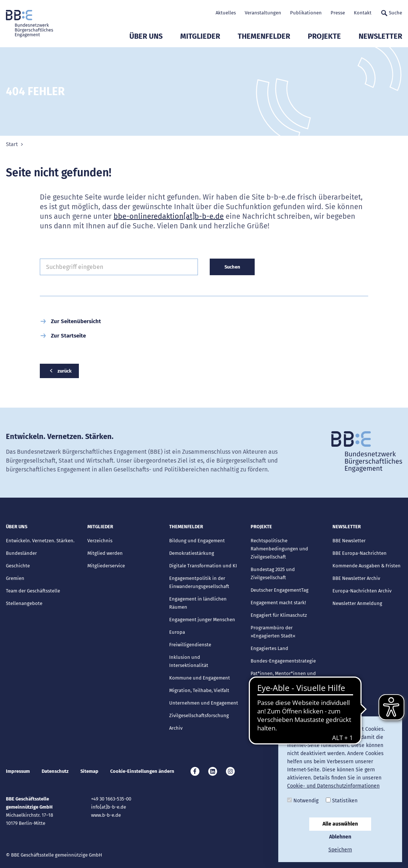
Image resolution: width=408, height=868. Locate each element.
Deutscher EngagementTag (280, 590)
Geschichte (18, 566)
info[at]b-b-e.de (109, 807)
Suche (391, 13)
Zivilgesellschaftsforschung (199, 715)
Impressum (18, 771)
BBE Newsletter (349, 541)
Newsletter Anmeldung (357, 603)
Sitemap (89, 771)
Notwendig (303, 801)
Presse (338, 13)
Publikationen (306, 13)
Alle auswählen (340, 824)
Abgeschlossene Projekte (278, 694)
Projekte (324, 36)
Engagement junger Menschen (202, 620)
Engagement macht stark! (278, 603)
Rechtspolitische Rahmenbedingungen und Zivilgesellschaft (279, 549)
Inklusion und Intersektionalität (189, 661)
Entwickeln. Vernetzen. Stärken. (40, 541)
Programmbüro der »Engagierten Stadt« (273, 632)
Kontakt (363, 13)
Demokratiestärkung (192, 553)
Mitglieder (200, 36)
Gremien (15, 578)
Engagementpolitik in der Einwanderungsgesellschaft (199, 582)
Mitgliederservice (106, 566)
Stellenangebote (24, 603)
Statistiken (342, 801)
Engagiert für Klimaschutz (279, 615)
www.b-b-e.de (106, 815)
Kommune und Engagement (200, 678)
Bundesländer (21, 553)
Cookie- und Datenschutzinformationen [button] (333, 786)
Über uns (146, 36)
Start (12, 144)
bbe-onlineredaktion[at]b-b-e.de (169, 216)
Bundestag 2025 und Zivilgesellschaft (273, 573)
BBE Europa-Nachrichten (360, 553)
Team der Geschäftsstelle (33, 591)
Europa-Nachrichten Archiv (362, 591)
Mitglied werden (105, 553)
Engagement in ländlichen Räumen (198, 603)
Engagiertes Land (269, 648)
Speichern (340, 850)
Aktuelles (226, 13)
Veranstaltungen (263, 13)
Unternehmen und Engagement (204, 703)
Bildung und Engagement (197, 541)
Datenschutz (55, 771)
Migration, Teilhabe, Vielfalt (199, 690)
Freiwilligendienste (190, 645)
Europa (177, 632)
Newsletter (380, 36)
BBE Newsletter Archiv (356, 578)
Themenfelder (264, 36)
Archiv (176, 728)
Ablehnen (340, 837)
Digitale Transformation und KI (203, 566)
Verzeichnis (100, 541)
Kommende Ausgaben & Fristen (367, 566)
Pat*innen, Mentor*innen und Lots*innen (283, 677)
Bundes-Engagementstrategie (283, 661)
